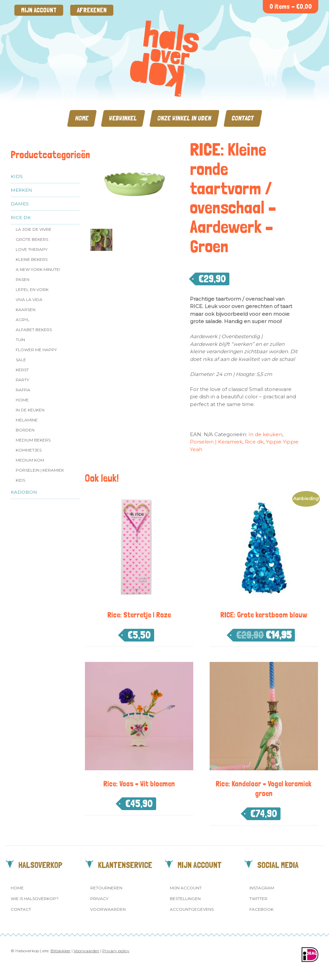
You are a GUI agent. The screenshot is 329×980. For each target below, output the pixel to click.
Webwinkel (123, 118)
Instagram (262, 888)
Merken (21, 190)
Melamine (27, 420)
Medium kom (30, 460)
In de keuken (30, 410)
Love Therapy (32, 249)
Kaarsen (26, 310)
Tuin (20, 340)
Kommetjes (29, 450)
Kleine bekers (32, 259)
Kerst (22, 370)
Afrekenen (92, 10)
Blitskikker (61, 951)
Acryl (23, 320)
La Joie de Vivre (34, 229)
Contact (243, 118)
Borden (25, 430)
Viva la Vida (29, 300)
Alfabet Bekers (34, 330)
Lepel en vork (32, 289)
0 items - (291, 7)
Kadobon (24, 492)
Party (22, 380)
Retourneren (106, 888)
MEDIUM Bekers (33, 440)
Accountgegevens (192, 909)
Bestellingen (185, 899)
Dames (20, 204)
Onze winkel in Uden (184, 118)
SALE (21, 360)
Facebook (261, 909)
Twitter (258, 899)
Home (82, 118)
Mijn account (39, 10)
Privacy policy (116, 951)
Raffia (23, 390)
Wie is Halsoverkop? (35, 899)
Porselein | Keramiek (40, 470)
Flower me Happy (36, 350)
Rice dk (21, 217)
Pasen (23, 279)
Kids (17, 176)
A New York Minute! (38, 269)
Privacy (99, 899)
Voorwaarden (108, 909)
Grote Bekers (32, 239)
